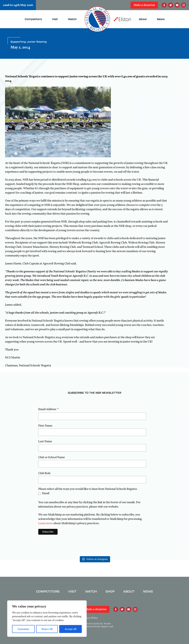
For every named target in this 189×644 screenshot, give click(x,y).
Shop (110, 591)
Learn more (46, 523)
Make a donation (144, 5)
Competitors (48, 591)
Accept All (70, 629)
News (148, 591)
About (129, 591)
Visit (72, 591)
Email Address (49, 409)
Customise (23, 629)
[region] (47, 619)
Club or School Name (52, 457)
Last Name (45, 441)
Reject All (47, 629)
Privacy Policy (90, 618)
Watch (91, 591)
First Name (45, 426)
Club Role (44, 473)
